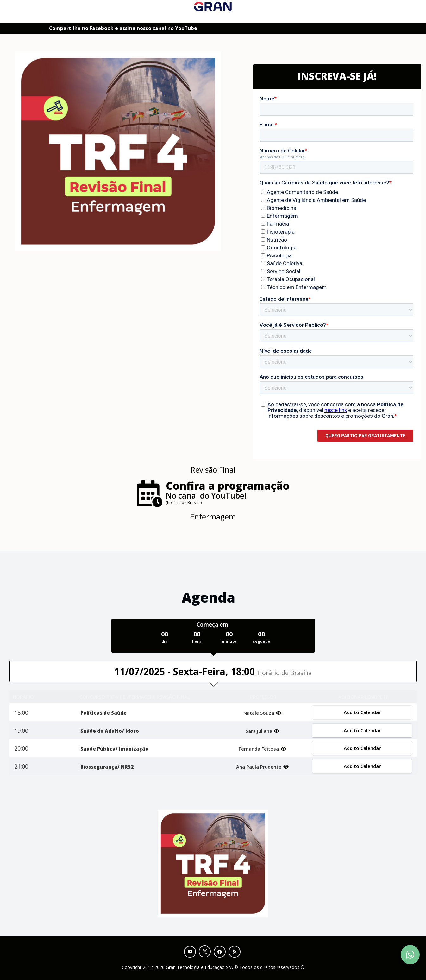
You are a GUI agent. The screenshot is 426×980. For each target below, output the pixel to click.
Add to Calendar (362, 712)
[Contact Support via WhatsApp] (410, 955)
